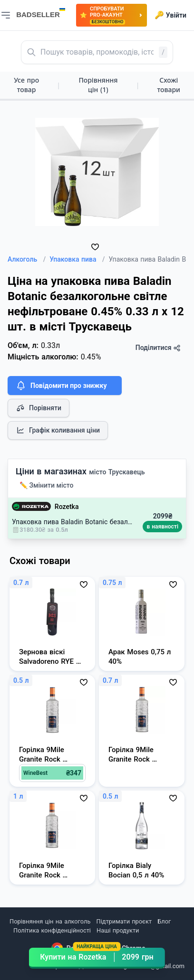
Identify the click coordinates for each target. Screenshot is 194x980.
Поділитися (158, 348)
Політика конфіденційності (52, 930)
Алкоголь (27, 259)
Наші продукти (118, 930)
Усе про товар (26, 85)
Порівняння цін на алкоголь (50, 921)
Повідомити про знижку (61, 386)
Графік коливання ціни (58, 430)
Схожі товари (169, 85)
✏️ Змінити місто (47, 485)
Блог (164, 921)
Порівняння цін (98, 85)
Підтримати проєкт (124, 921)
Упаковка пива (77, 259)
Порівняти (39, 408)
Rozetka (67, 507)
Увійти (170, 15)
